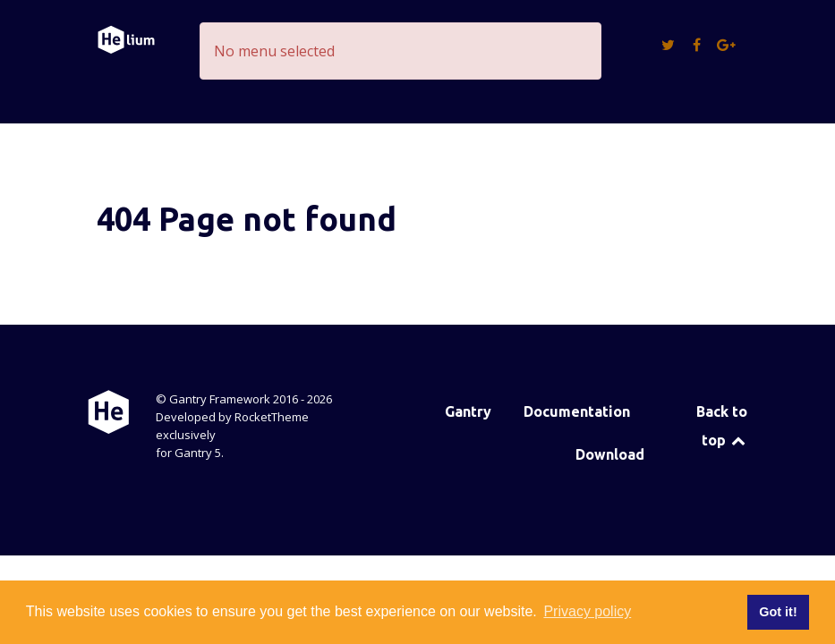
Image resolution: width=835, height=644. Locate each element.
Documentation (577, 411)
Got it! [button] (778, 612)
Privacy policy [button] (587, 611)
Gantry (468, 411)
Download (610, 454)
